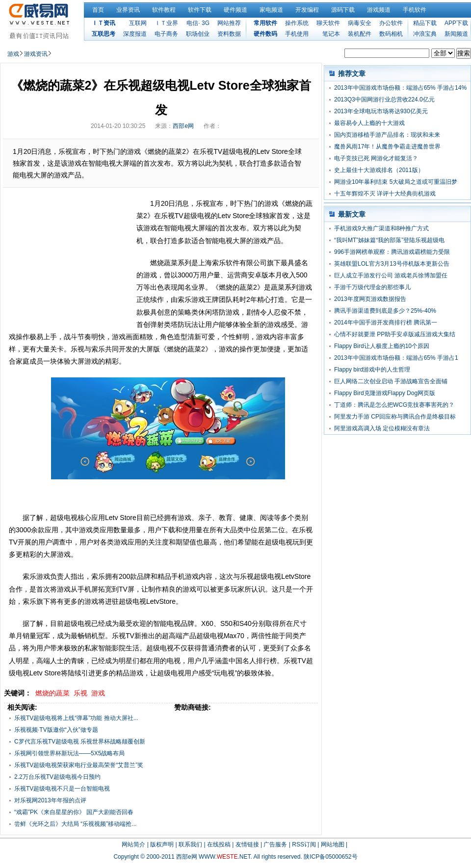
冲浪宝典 (425, 34)
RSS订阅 (304, 844)
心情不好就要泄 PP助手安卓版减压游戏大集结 (395, 334)
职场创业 (198, 34)
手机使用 (297, 34)
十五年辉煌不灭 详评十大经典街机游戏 (385, 194)
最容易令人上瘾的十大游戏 (369, 123)
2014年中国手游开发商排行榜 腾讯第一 (386, 322)
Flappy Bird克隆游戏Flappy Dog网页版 (385, 393)
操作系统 (297, 23)
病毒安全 (360, 23)
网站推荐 (229, 23)
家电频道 (271, 10)
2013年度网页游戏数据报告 (370, 299)
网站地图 (333, 844)
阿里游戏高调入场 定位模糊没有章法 (382, 428)
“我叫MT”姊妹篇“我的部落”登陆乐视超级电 (389, 240)
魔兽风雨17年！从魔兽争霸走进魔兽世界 (387, 147)
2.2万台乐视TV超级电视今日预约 (57, 777)
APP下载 (456, 23)
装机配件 (360, 34)
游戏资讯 (36, 54)
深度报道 (135, 34)
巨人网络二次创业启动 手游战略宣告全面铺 (391, 381)
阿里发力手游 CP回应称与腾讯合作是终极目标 (395, 417)
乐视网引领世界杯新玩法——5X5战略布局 (69, 753)
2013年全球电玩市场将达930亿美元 (381, 111)
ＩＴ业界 (166, 23)
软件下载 (200, 10)
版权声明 (162, 844)
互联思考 (104, 34)
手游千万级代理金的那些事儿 (372, 287)
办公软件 (391, 23)
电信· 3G (198, 23)
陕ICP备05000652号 (330, 857)
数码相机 (391, 34)
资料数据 (229, 34)
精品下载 (425, 23)
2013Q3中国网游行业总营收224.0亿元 (384, 99)
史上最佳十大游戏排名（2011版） (379, 170)
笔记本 (331, 34)
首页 (98, 10)
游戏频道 (379, 10)
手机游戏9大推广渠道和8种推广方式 (381, 228)
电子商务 (166, 34)
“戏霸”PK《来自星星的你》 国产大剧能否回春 (74, 812)
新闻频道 (456, 34)
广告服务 (275, 844)
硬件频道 (235, 10)
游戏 (13, 54)
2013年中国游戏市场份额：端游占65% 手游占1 (396, 358)
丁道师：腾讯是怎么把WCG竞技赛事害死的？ (394, 405)
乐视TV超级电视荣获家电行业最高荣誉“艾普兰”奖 (79, 765)
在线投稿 (219, 844)
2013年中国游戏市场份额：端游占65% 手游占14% (400, 88)
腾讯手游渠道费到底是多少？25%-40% (385, 311)
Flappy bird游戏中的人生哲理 (372, 370)
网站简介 (133, 844)
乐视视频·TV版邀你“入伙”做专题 (56, 730)
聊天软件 (328, 23)
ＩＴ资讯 (104, 23)
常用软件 (265, 23)
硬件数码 (265, 34)
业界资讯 (128, 10)
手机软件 (415, 10)
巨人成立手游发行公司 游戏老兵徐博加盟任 (391, 275)
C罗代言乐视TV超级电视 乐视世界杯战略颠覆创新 (80, 742)
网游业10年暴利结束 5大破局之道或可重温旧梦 (396, 182)
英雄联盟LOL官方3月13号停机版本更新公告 (392, 264)
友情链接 (247, 844)
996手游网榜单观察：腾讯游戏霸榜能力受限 (392, 252)
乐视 (80, 693)
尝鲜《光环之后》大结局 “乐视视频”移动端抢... (75, 824)
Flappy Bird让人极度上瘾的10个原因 (382, 346)
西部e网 (183, 126)
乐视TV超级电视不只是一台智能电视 (62, 789)
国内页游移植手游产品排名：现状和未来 (387, 135)
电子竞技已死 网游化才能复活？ (376, 158)
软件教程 (164, 10)
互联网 (138, 23)
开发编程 (307, 10)
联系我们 (190, 844)
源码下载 (343, 10)
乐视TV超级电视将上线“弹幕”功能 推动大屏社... (76, 718)
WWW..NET (224, 857)
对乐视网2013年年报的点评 (50, 800)
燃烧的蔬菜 (52, 693)
